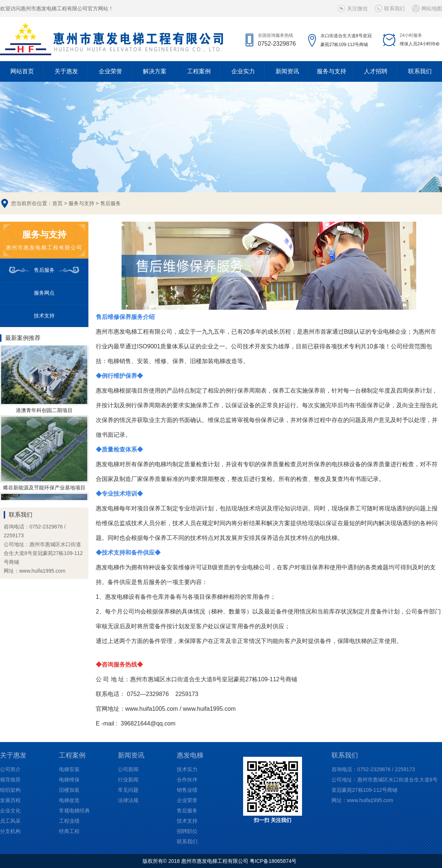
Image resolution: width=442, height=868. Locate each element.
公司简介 (10, 769)
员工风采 (10, 821)
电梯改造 (69, 800)
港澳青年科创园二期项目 (44, 412)
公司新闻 (128, 769)
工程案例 (199, 71)
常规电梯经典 (74, 811)
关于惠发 (66, 71)
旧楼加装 (69, 790)
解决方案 (155, 71)
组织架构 (10, 790)
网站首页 (22, 71)
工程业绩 (69, 821)
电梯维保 (69, 780)
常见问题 (128, 790)
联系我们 (394, 8)
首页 (57, 203)
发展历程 (10, 800)
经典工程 (69, 831)
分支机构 (10, 831)
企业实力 (243, 71)
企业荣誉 (110, 71)
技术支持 (44, 316)
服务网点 (44, 293)
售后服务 (110, 203)
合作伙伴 (187, 780)
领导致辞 (10, 780)
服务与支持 (331, 71)
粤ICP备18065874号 (273, 861)
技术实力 (187, 769)
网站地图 (432, 8)
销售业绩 (187, 790)
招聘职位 (187, 831)
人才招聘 (376, 71)
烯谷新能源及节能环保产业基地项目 (44, 489)
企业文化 (10, 811)
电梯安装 (69, 769)
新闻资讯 (287, 71)
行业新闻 (128, 780)
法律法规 (128, 800)
